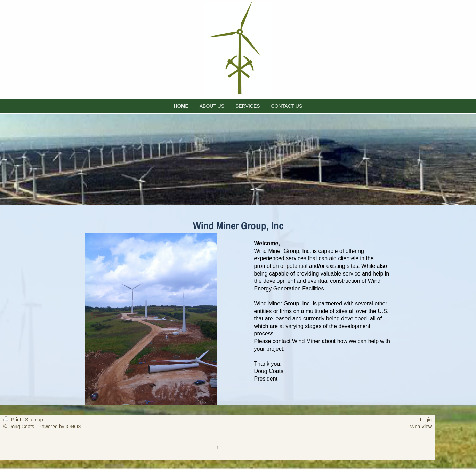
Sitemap (34, 420)
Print (13, 420)
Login (426, 420)
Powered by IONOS (60, 427)
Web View (421, 427)
